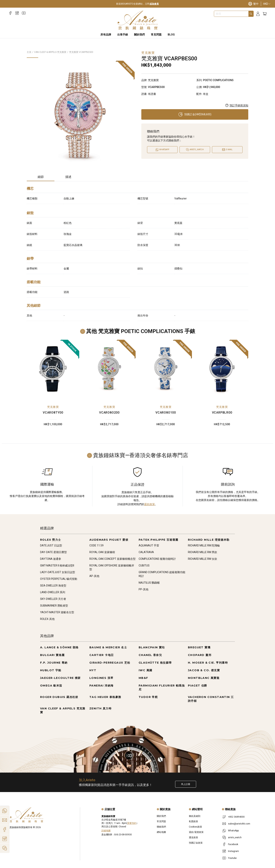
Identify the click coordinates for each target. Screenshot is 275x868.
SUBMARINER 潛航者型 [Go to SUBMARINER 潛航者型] (54, 606)
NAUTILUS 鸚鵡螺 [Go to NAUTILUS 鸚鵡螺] (149, 583)
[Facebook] (10, 13)
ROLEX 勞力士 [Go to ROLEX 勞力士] (51, 540)
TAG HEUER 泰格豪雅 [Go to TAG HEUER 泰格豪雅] (105, 697)
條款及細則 (195, 816)
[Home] (138, 20)
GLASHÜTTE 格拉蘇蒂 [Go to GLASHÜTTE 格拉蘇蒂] (155, 663)
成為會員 (154, 4)
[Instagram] (17, 13)
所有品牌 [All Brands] (106, 35)
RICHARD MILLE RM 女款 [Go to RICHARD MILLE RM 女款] (203, 559)
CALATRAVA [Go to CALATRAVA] (146, 552)
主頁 (29, 52)
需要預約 (132, 823)
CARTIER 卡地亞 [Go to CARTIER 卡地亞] (102, 655)
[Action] (5, 848)
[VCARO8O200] (109, 369)
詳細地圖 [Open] (106, 831)
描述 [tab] (68, 177)
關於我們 (161, 816)
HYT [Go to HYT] (93, 670)
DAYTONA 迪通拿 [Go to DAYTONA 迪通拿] (51, 559)
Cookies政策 (195, 827)
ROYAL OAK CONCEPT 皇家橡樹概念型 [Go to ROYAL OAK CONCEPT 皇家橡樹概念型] (112, 559)
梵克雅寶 (53, 407)
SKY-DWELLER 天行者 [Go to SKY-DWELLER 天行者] (53, 599)
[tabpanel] (137, 253)
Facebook (233, 844)
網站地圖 (161, 832)
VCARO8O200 (109, 413)
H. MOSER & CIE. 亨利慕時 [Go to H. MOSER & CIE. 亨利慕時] (208, 663)
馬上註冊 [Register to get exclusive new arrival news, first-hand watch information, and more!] (186, 784)
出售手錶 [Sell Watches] (123, 35)
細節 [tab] (41, 177)
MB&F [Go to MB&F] (143, 678)
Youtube (232, 858)
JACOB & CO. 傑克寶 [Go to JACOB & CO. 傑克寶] (204, 670)
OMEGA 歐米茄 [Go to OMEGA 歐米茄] (51, 686)
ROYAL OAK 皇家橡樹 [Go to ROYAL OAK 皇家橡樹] (102, 552)
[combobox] (231, 14)
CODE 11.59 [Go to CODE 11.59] (96, 545)
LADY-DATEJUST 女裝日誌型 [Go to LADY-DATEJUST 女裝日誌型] (58, 572)
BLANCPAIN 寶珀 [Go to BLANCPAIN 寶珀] (152, 647)
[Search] (251, 14)
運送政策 (193, 837)
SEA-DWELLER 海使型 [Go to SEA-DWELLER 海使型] (53, 586)
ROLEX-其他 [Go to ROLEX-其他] (47, 619)
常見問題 (161, 821)
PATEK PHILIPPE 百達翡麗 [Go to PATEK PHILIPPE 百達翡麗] (159, 540)
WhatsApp (233, 831)
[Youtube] (24, 13)
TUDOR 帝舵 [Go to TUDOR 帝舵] (148, 697)
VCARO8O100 (166, 413)
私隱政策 (193, 821)
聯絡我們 (161, 827)
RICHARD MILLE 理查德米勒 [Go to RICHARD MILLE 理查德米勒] (209, 540)
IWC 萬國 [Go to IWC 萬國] (145, 670)
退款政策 (150, 504)
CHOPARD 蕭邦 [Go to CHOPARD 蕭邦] (200, 655)
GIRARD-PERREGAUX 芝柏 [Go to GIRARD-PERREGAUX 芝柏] (110, 663)
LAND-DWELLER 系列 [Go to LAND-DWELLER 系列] (53, 592)
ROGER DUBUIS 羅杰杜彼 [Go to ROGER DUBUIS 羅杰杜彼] (59, 697)
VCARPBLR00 (222, 413)
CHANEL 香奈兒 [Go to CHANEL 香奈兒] (150, 655)
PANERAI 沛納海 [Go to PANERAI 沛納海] (101, 686)
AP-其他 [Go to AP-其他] (94, 576)
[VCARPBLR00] (222, 369)
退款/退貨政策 (196, 832)
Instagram (233, 851)
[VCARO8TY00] (53, 369)
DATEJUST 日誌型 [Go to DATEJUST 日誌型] (51, 545)
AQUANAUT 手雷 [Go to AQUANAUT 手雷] (149, 545)
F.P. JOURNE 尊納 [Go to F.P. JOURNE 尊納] (54, 663)
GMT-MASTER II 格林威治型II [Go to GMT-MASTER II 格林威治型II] (57, 565)
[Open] (195, 150)
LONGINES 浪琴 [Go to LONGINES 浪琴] (101, 678)
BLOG (171, 35)
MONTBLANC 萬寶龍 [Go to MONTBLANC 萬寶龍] (204, 678)
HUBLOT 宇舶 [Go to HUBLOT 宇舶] (51, 670)
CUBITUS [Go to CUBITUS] (144, 565)
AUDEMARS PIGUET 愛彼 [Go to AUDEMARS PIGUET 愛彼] (109, 540)
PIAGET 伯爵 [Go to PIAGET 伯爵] (198, 686)
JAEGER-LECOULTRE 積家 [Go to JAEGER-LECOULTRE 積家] (60, 678)
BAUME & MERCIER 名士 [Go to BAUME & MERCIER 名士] (108, 647)
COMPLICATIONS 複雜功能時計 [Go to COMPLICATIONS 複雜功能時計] (157, 559)
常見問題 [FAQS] (156, 35)
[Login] (258, 14)
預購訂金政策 (196, 843)
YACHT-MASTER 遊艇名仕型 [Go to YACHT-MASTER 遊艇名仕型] (57, 612)
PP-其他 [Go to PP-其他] (144, 589)
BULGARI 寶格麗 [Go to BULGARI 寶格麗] (52, 655)
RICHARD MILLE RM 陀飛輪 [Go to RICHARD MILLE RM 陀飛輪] (204, 545)
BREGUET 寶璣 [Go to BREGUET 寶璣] (199, 647)
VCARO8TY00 (53, 413)
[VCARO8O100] (166, 369)
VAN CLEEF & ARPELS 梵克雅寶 (50, 52)
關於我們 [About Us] (139, 35)
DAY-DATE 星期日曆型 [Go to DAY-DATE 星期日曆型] (53, 552)
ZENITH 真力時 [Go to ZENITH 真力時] (100, 708)
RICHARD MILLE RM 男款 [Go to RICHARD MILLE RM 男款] (203, 552)
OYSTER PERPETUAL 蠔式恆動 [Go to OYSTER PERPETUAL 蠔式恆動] (59, 579)
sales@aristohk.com (239, 824)
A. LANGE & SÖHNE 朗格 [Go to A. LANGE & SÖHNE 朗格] (59, 647)
